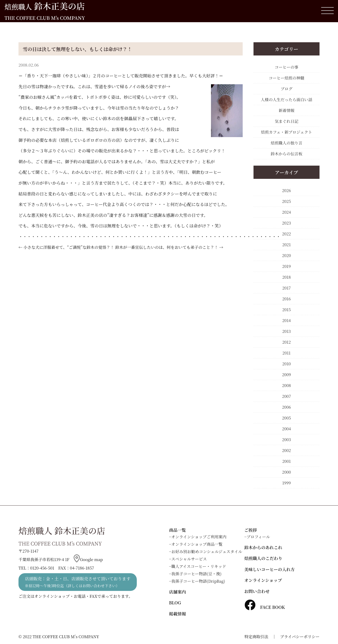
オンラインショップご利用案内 (199, 537)
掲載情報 (177, 614)
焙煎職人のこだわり (263, 558)
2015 (287, 309)
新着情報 (287, 110)
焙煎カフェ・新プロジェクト (287, 132)
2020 (286, 255)
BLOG (175, 603)
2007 (286, 396)
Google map (88, 559)
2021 (287, 244)
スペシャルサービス (189, 559)
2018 (287, 277)
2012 (287, 342)
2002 (286, 450)
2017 (287, 288)
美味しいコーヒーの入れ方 (269, 569)
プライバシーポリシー (300, 636)
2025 (286, 201)
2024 (286, 212)
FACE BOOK (265, 607)
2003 (286, 439)
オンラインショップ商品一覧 (197, 544)
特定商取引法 (256, 636)
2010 (287, 364)
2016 (287, 299)
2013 (287, 331)
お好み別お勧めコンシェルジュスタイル (207, 551)
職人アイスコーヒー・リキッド (199, 566)
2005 (286, 418)
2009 (287, 374)
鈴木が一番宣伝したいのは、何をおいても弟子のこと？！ (167, 247)
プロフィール (258, 537)
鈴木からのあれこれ (263, 547)
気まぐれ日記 (287, 121)
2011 (287, 353)
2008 (286, 385)
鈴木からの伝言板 (287, 154)
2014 (287, 320)
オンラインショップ (263, 580)
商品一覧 (177, 530)
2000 (286, 472)
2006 (286, 407)
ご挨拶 (251, 530)
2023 (286, 223)
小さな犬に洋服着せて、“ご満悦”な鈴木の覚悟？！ (69, 247)
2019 (287, 266)
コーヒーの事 (286, 67)
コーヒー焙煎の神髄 (287, 78)
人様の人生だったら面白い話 (286, 99)
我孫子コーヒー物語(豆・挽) (196, 574)
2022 (286, 234)
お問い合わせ (257, 591)
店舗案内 (177, 592)
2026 (286, 190)
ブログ (286, 89)
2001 (287, 461)
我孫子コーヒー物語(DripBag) (198, 581)
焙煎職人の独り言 (287, 143)
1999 (287, 483)
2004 (286, 429)
